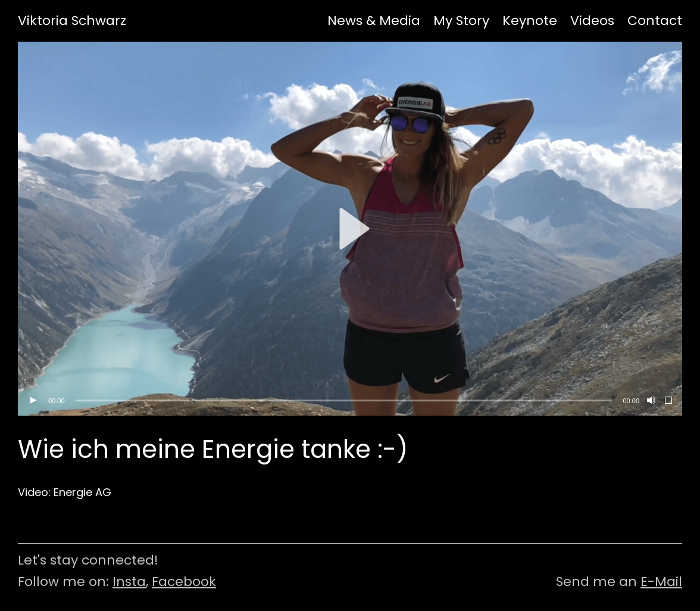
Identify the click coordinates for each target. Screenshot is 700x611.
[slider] (344, 400)
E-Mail (661, 582)
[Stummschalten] (650, 401)
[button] (350, 229)
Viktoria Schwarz (72, 21)
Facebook (184, 582)
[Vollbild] (669, 401)
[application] (350, 229)
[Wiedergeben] (33, 401)
